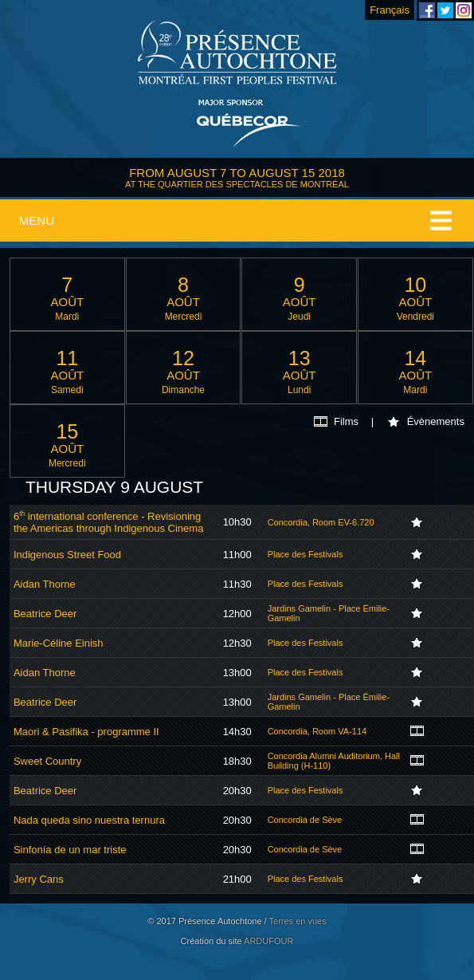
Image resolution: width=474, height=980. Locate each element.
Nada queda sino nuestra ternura (89, 820)
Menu (37, 220)
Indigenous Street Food (67, 555)
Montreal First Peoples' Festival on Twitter (445, 10)
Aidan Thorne (45, 584)
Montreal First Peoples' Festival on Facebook (427, 10)
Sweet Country (47, 761)
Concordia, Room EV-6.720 (321, 522)
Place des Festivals (306, 554)
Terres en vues (298, 921)
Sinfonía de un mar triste (70, 850)
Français (390, 10)
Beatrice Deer (45, 614)
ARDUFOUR (268, 941)
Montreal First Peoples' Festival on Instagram (464, 10)
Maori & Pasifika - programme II (86, 732)
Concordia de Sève (305, 820)
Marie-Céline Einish (59, 643)
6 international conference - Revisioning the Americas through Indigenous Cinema (108, 522)
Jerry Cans (39, 879)
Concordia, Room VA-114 (317, 731)
